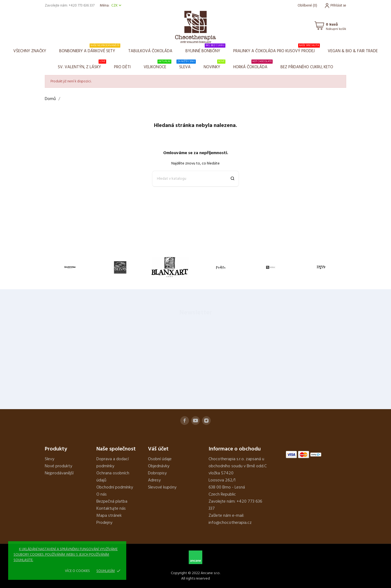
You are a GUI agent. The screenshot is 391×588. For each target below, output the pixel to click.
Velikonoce (157, 65)
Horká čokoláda (253, 65)
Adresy (154, 480)
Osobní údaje (160, 459)
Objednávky (159, 466)
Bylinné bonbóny (205, 49)
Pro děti (122, 67)
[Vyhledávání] (195, 179)
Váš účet (158, 449)
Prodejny (104, 523)
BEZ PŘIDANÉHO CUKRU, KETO (307, 67)
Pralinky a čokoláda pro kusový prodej (277, 49)
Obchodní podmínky (115, 487)
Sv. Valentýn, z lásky (82, 65)
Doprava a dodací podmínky (113, 463)
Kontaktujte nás (111, 509)
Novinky (215, 65)
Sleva (186, 65)
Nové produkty (59, 466)
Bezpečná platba (112, 502)
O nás (102, 494)
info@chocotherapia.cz (230, 523)
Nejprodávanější (59, 473)
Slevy (50, 459)
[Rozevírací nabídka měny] (117, 6)
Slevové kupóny (162, 487)
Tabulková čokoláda (150, 51)
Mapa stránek (109, 516)
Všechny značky (30, 51)
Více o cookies (77, 571)
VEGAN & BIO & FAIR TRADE (353, 51)
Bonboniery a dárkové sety (90, 49)
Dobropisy (157, 473)
